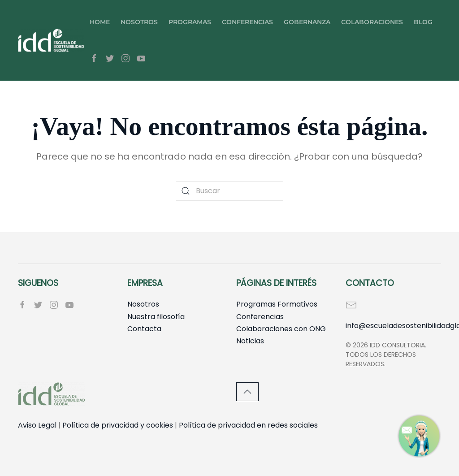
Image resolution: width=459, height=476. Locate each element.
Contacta (144, 329)
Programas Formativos (277, 304)
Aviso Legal (37, 425)
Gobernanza (307, 22)
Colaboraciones (372, 22)
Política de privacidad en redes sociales (248, 425)
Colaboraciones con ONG (281, 329)
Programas (190, 22)
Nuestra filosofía (156, 317)
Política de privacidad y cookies (118, 425)
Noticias (250, 341)
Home (100, 22)
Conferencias (247, 22)
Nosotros (139, 22)
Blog (423, 22)
